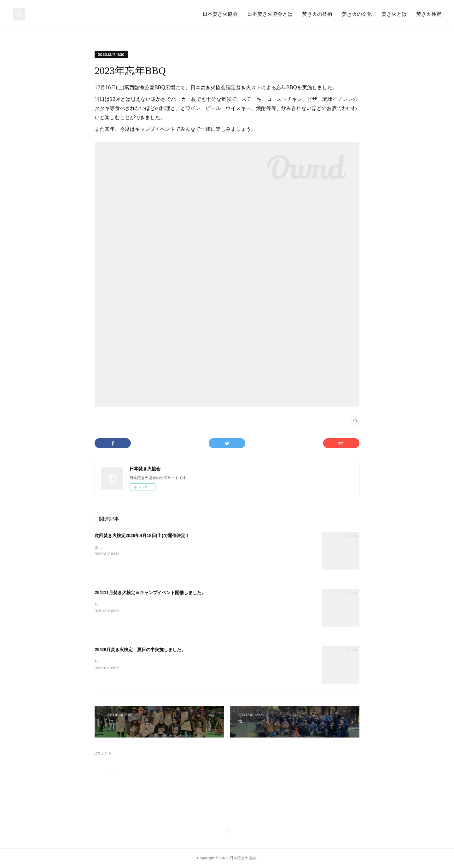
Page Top (227, 833)
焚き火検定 (429, 14)
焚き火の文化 (357, 14)
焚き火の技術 (317, 14)
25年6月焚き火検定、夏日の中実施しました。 (140, 650)
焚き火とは (394, 14)
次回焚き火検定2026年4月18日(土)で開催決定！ (142, 535)
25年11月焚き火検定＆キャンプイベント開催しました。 (150, 593)
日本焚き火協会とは (270, 14)
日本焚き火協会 (220, 14)
